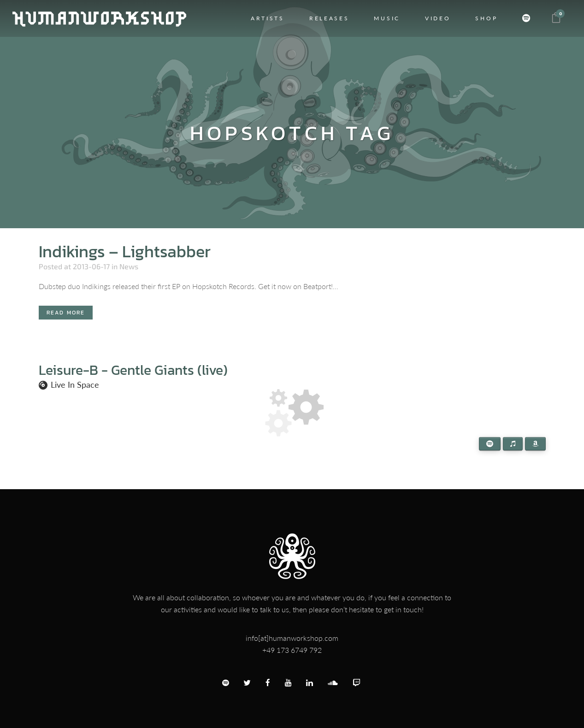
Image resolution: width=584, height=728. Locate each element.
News (129, 266)
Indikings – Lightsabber (125, 251)
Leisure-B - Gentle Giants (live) (133, 370)
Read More (66, 313)
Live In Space (75, 385)
